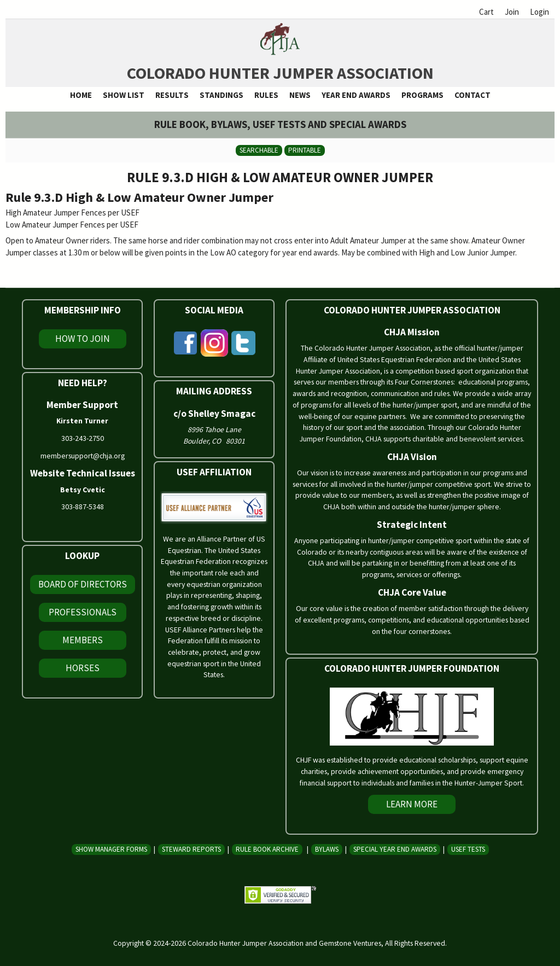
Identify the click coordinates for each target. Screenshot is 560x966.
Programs (422, 95)
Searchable (259, 150)
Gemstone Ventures (350, 943)
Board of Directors (83, 584)
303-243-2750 (83, 438)
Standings (221, 95)
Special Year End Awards (395, 849)
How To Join (83, 339)
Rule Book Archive (267, 849)
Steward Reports (191, 849)
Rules (266, 95)
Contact (472, 95)
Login (539, 12)
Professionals (83, 612)
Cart (486, 12)
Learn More (412, 804)
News (300, 95)
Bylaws (327, 849)
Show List (124, 95)
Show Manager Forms (111, 849)
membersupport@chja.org (83, 456)
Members (83, 640)
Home (81, 95)
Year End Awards (356, 95)
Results (172, 95)
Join (512, 12)
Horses (83, 668)
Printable (305, 150)
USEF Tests (468, 849)
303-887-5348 (83, 507)
